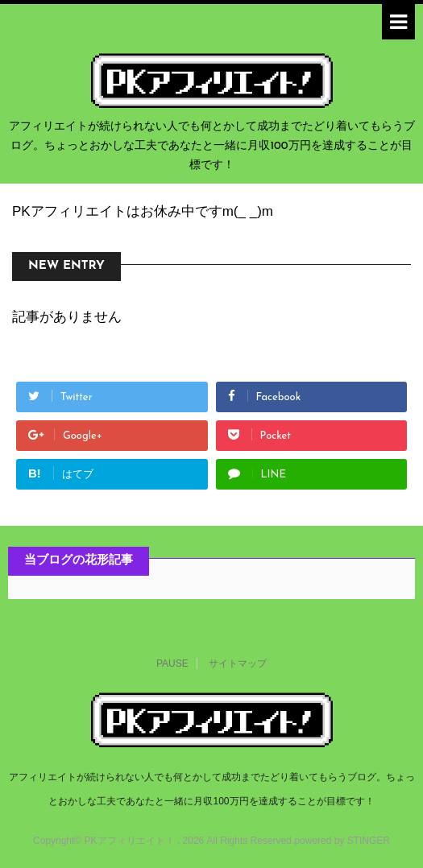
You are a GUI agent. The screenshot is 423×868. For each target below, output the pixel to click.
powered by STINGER (342, 841)
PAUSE (172, 663)
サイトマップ (238, 663)
